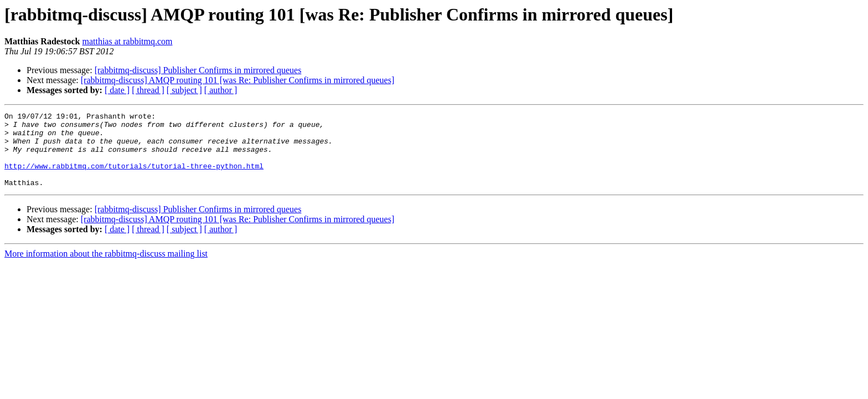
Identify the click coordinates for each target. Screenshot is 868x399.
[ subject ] (184, 90)
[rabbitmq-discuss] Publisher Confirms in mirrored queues (198, 70)
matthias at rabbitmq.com (127, 41)
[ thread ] (148, 90)
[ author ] (221, 90)
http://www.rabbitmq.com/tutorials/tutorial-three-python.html (134, 177)
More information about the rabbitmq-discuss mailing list (106, 268)
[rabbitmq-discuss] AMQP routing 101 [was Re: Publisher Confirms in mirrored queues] (237, 80)
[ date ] (117, 90)
